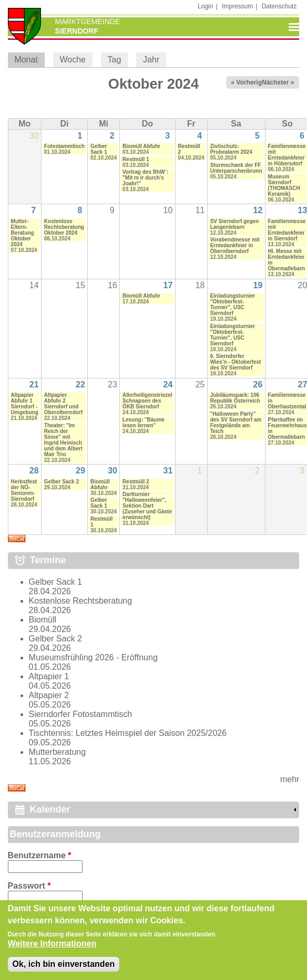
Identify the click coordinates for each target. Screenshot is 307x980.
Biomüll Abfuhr (141, 146)
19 (258, 285)
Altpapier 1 (49, 676)
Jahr (151, 60)
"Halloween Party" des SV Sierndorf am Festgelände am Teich (236, 423)
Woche (73, 60)
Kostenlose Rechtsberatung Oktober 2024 (64, 227)
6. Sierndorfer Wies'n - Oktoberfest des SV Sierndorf (236, 362)
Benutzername (40, 855)
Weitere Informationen (52, 950)
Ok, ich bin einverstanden (64, 970)
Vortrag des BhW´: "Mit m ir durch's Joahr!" (145, 178)
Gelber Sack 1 (99, 149)
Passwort (29, 886)
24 (168, 384)
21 (34, 384)
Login (205, 6)
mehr (290, 779)
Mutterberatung (58, 752)
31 (168, 471)
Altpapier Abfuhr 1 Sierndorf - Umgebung (25, 404)
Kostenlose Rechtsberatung (81, 601)
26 (258, 384)
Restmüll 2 (136, 482)
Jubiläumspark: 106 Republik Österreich (235, 398)
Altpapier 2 (49, 695)
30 (112, 471)
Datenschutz (279, 6)
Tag (115, 60)
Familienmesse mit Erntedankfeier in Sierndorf (287, 230)
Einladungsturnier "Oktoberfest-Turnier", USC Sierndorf (233, 304)
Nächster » (278, 82)
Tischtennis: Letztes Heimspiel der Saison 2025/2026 (128, 733)
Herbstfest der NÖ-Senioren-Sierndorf (24, 490)
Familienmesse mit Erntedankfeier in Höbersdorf (287, 155)
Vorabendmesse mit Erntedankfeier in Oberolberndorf (235, 245)
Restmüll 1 (136, 159)
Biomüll (43, 620)
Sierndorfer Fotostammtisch (81, 714)
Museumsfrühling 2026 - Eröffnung (93, 657)
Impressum (237, 6)
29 (80, 471)
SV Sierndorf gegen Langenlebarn (235, 224)
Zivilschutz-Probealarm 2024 (231, 149)
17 (168, 285)
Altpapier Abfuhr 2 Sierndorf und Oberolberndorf (63, 404)
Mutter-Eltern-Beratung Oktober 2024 (23, 233)
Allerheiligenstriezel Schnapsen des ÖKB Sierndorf (147, 401)
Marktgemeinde (88, 22)
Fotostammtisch (64, 146)
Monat (29, 60)
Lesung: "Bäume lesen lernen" (144, 423)
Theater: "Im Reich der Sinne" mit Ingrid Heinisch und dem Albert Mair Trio (63, 440)
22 (80, 384)
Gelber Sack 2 (62, 482)
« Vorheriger (250, 82)
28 (34, 471)
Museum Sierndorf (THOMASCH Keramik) (284, 185)
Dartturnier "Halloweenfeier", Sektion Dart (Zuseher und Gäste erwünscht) (147, 506)
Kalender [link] (50, 809)
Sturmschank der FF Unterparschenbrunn (236, 168)
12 (258, 210)
